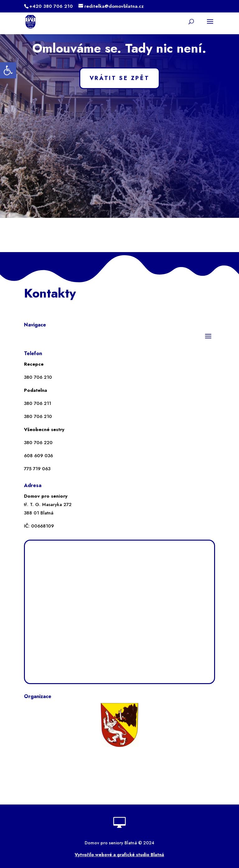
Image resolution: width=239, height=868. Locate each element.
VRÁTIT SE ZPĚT (119, 78)
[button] (8, 70)
